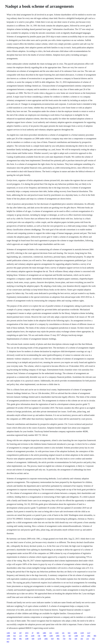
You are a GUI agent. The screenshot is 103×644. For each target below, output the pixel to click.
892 (15, 639)
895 (95, 636)
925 (93, 639)
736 (39, 636)
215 (20, 636)
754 (64, 639)
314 (82, 636)
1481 (89, 636)
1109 (33, 636)
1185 (8, 633)
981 (20, 639)
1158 (82, 633)
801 (58, 639)
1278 (39, 639)
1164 (57, 633)
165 (82, 639)
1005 (58, 636)
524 (15, 633)
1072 (27, 633)
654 (69, 633)
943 (8, 642)
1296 (75, 633)
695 (38, 633)
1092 (46, 639)
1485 (44, 633)
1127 (89, 633)
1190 (51, 636)
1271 (8, 639)
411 (64, 636)
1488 (8, 636)
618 (52, 639)
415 (51, 633)
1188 (76, 636)
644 (33, 639)
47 (33, 633)
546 (26, 636)
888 (45, 636)
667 (70, 636)
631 (15, 636)
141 (63, 633)
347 (20, 633)
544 (76, 639)
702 (70, 639)
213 (88, 639)
